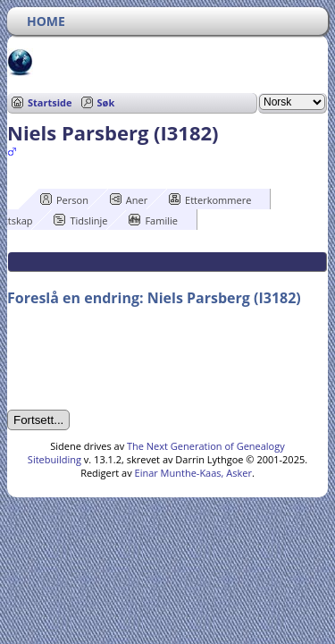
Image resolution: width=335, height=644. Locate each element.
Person (64, 199)
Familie (153, 220)
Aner (129, 199)
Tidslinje (80, 220)
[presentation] (143, 359)
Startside (50, 102)
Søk (106, 102)
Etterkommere (210, 199)
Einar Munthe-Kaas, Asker (193, 473)
